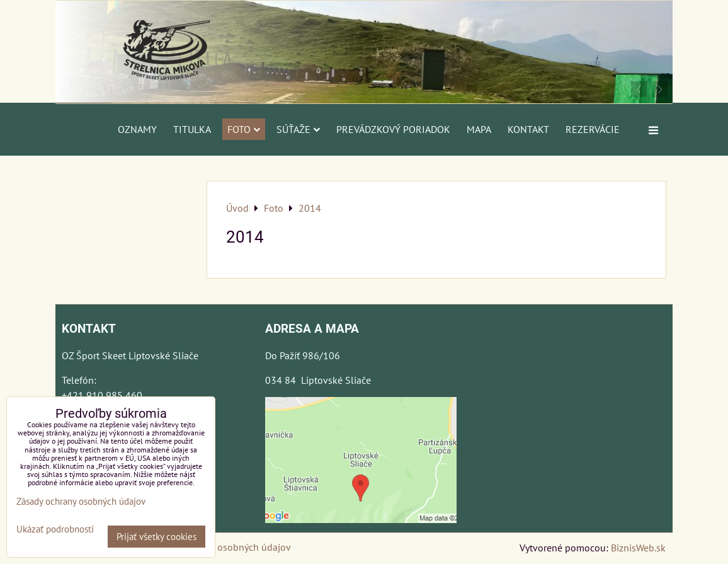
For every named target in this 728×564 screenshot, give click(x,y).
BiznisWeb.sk (638, 548)
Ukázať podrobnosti (55, 530)
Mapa (479, 129)
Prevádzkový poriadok (393, 129)
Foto (244, 129)
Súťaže (298, 129)
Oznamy (137, 129)
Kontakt (528, 129)
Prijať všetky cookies (156, 537)
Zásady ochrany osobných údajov (220, 547)
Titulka (192, 129)
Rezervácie (593, 129)
